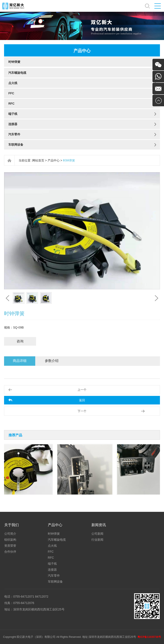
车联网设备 (16, 145)
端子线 (13, 114)
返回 (82, 400)
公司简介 (10, 534)
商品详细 (20, 361)
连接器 (13, 124)
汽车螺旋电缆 (17, 73)
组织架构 (10, 540)
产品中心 (54, 160)
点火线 (13, 83)
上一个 (82, 390)
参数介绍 (52, 361)
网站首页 (38, 160)
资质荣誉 (10, 546)
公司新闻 (97, 534)
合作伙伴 (10, 552)
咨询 (20, 341)
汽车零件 (14, 134)
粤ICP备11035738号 (149, 637)
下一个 (82, 411)
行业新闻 (97, 540)
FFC (11, 93)
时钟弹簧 (14, 62)
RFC (11, 104)
